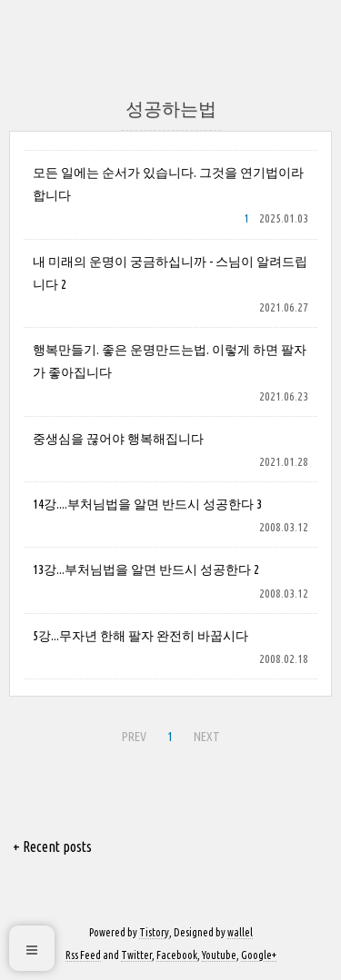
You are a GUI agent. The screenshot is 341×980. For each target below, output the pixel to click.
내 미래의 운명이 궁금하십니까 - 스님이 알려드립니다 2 (170, 273)
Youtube (219, 955)
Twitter (136, 955)
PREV (132, 734)
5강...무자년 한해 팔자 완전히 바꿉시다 (140, 636)
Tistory (154, 932)
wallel (240, 932)
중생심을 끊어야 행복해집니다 (118, 439)
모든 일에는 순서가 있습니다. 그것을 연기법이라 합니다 (168, 184)
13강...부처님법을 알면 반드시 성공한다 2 (146, 569)
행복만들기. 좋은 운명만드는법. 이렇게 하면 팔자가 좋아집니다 (170, 361)
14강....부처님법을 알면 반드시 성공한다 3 (147, 504)
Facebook (177, 955)
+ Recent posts (52, 846)
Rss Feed (83, 955)
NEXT (205, 734)
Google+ (259, 955)
